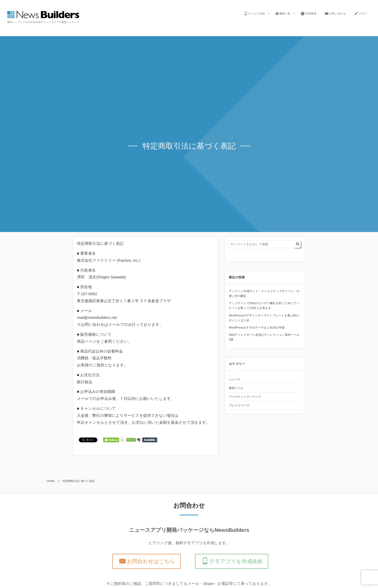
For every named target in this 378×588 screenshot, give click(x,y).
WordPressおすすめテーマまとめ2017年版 (257, 328)
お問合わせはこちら (152, 561)
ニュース (235, 379)
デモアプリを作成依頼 (235, 561)
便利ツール (236, 388)
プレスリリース (239, 405)
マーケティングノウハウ (245, 397)
